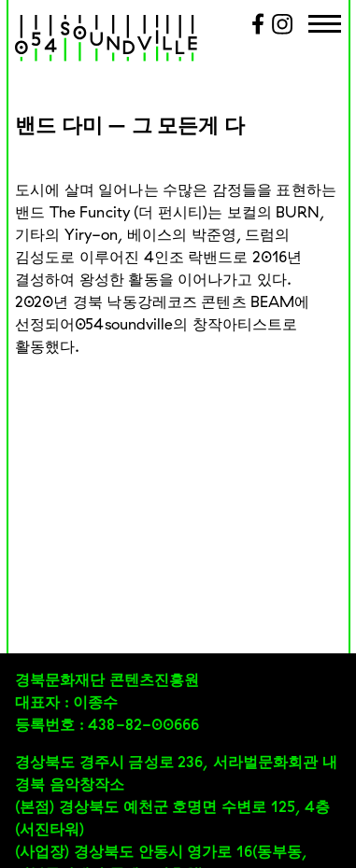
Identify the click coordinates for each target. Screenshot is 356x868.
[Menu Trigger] (325, 26)
